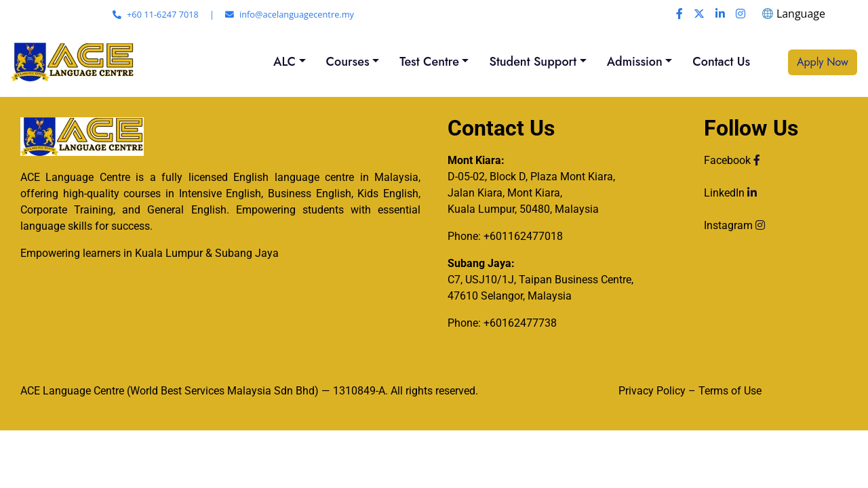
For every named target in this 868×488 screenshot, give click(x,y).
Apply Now (823, 62)
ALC (284, 62)
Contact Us (721, 62)
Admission (635, 62)
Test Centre (429, 62)
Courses (348, 62)
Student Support (533, 62)
